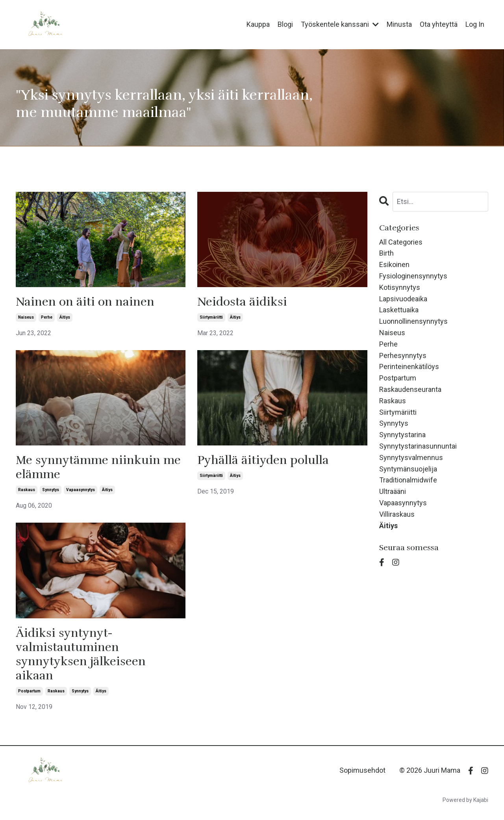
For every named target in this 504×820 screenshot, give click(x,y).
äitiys (65, 317)
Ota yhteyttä (439, 24)
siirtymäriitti (211, 317)
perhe (47, 317)
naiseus (26, 317)
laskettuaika (399, 310)
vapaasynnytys (81, 490)
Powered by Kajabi (465, 800)
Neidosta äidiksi (242, 302)
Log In (475, 24)
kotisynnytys (400, 287)
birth (386, 253)
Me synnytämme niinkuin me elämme (98, 468)
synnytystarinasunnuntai (418, 446)
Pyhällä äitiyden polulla (263, 460)
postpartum (29, 691)
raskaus (27, 490)
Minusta (399, 24)
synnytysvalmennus (411, 457)
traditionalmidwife (408, 480)
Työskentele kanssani (340, 24)
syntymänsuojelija (408, 469)
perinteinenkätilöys (409, 366)
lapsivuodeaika (403, 299)
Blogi (285, 24)
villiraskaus (397, 514)
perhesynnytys (403, 355)
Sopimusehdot (362, 770)
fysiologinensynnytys (413, 276)
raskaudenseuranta (410, 389)
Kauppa (258, 24)
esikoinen (394, 264)
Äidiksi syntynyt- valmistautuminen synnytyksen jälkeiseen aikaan (81, 655)
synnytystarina (402, 435)
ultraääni (393, 491)
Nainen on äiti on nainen (85, 302)
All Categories (401, 242)
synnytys (51, 490)
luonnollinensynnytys (413, 321)
